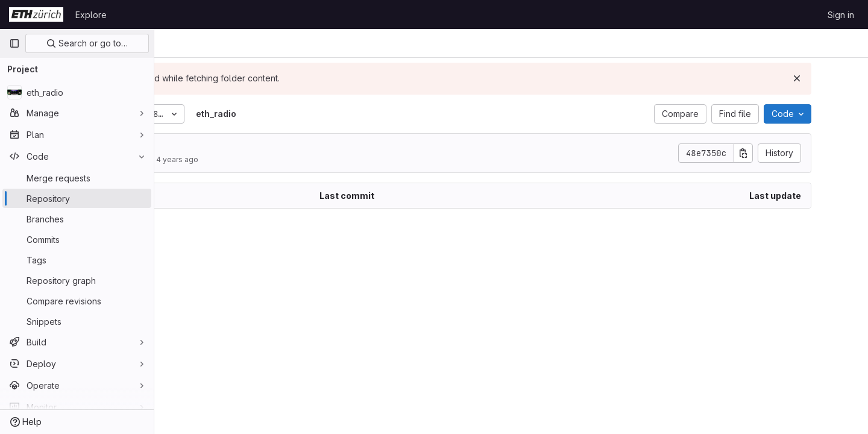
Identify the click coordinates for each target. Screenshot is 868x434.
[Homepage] (36, 14)
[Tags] (77, 260)
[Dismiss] (839, 78)
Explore (91, 15)
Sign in (841, 15)
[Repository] (77, 198)
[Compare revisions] (77, 301)
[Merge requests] (77, 178)
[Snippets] (77, 321)
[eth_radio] (77, 92)
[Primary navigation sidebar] (14, 43)
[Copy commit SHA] (785, 153)
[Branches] (77, 219)
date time (223, 147)
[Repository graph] (77, 280)
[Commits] (77, 239)
